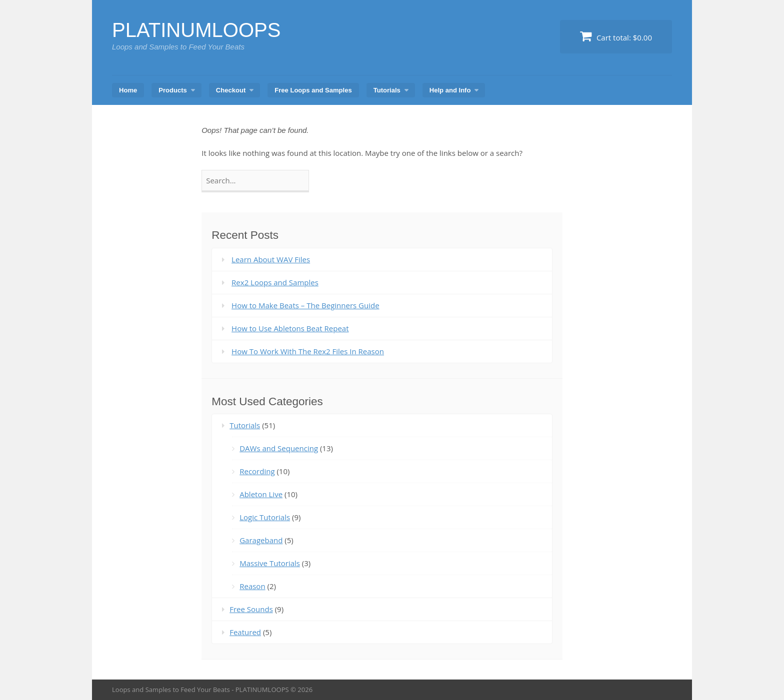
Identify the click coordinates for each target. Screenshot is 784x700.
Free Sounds (251, 609)
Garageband (261, 540)
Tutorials (387, 90)
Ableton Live (261, 494)
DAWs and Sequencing (279, 448)
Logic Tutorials (265, 517)
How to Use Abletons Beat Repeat (290, 328)
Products (173, 90)
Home (128, 90)
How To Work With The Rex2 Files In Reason (308, 351)
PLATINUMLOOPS (196, 30)
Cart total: (616, 36)
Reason (252, 586)
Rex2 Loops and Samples (275, 282)
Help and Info (450, 90)
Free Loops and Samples (313, 90)
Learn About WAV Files (271, 259)
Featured (245, 632)
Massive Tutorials (270, 563)
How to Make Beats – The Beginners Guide (305, 305)
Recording (257, 471)
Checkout (231, 90)
